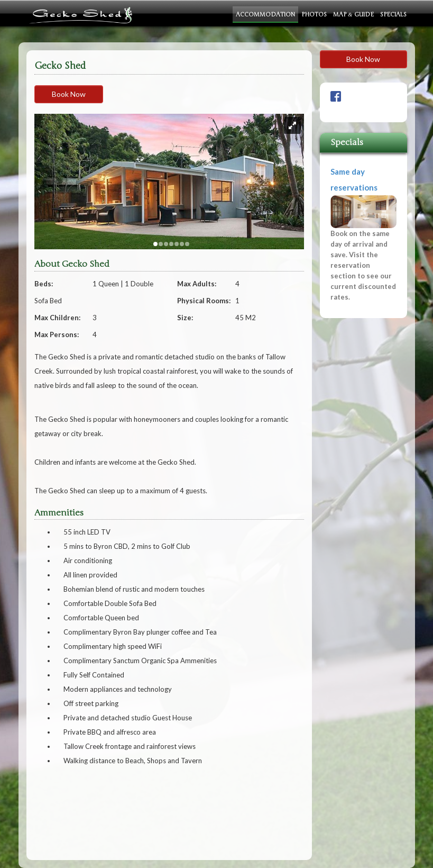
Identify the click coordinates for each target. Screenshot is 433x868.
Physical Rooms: (204, 301)
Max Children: (57, 318)
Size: (185, 318)
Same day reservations (363, 235)
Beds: (44, 284)
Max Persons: (57, 334)
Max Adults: (197, 284)
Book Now (69, 94)
